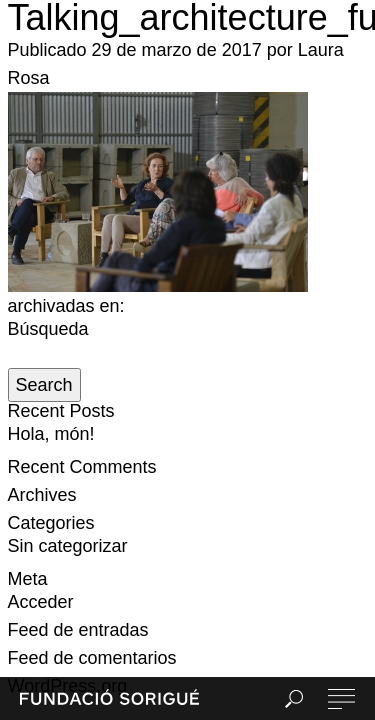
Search (44, 385)
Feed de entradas (78, 630)
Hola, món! (51, 434)
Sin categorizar (68, 546)
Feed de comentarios (92, 658)
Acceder (41, 602)
